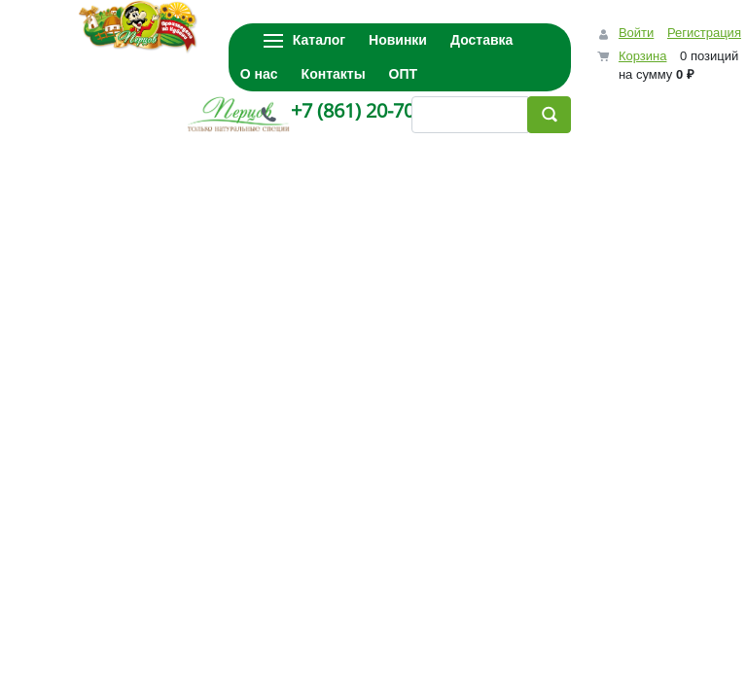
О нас (259, 74)
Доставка (481, 40)
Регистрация (704, 33)
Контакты (334, 74)
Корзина (643, 56)
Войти (636, 33)
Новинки (398, 40)
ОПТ (404, 74)
